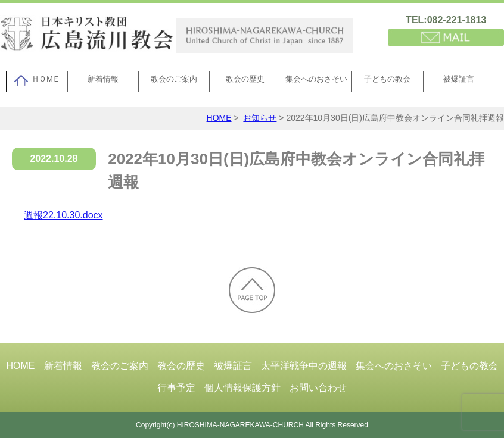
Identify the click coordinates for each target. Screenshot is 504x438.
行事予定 (176, 388)
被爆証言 (459, 79)
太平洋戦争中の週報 (304, 366)
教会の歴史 (245, 79)
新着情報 (103, 79)
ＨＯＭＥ (37, 80)
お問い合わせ (318, 388)
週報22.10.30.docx (63, 215)
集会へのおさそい (316, 79)
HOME (219, 118)
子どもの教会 (387, 79)
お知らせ (260, 118)
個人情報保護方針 (242, 388)
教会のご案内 (174, 79)
